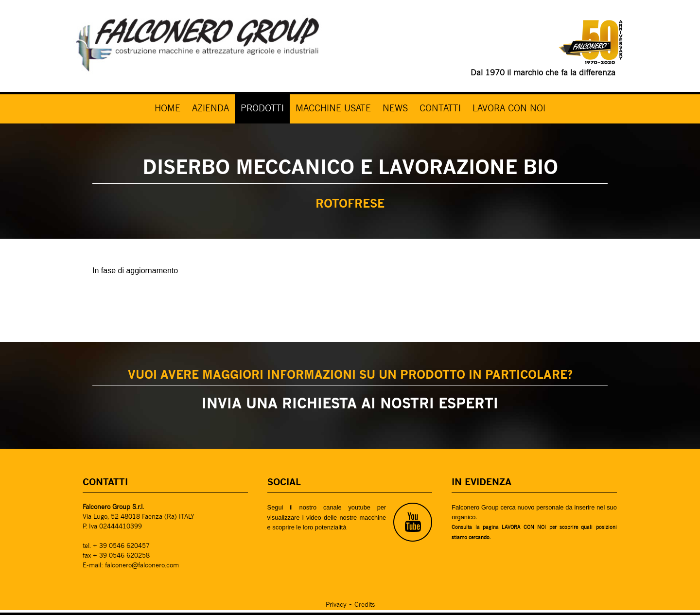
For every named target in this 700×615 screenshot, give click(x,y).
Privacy (336, 605)
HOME (167, 109)
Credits (365, 605)
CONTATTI (440, 109)
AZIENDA (210, 109)
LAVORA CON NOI (509, 109)
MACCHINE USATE (333, 109)
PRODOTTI (262, 109)
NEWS (395, 109)
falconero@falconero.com (142, 566)
